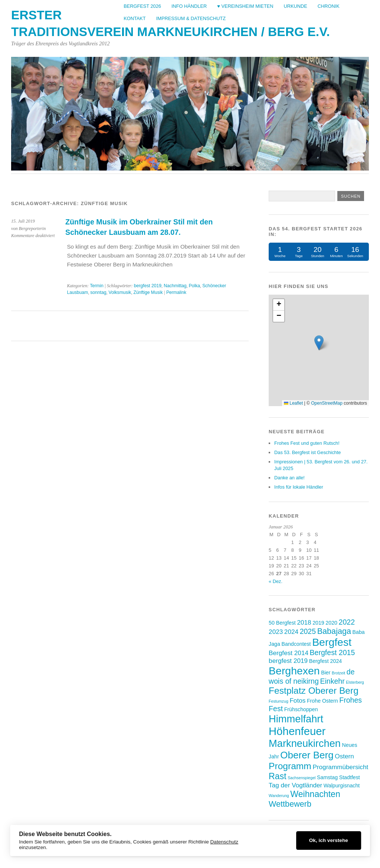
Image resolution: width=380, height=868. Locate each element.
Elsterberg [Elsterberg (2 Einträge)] (355, 682)
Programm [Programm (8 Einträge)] (290, 766)
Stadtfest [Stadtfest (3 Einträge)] (350, 777)
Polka (194, 286)
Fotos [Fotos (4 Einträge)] (297, 700)
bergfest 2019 (148, 286)
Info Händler (189, 6)
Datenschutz (225, 842)
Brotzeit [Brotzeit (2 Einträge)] (338, 673)
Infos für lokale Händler (299, 487)
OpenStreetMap (327, 403)
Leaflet (293, 403)
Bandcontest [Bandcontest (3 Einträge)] (296, 644)
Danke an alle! (289, 478)
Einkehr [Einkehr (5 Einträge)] (332, 681)
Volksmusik (120, 292)
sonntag (98, 292)
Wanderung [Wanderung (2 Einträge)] (279, 796)
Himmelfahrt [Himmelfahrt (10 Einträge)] (296, 719)
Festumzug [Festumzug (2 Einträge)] (279, 701)
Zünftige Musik (148, 292)
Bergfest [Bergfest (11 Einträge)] (332, 642)
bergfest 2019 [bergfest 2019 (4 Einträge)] (288, 661)
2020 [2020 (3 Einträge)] (331, 623)
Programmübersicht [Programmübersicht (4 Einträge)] (340, 767)
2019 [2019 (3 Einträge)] (318, 623)
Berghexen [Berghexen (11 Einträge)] (294, 671)
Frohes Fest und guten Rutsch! (307, 443)
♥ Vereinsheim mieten (245, 6)
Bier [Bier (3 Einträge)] (326, 673)
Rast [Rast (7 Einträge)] (278, 776)
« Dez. (276, 581)
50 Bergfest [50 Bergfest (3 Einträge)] (282, 623)
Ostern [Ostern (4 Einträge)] (344, 756)
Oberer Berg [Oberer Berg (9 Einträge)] (307, 755)
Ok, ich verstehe (329, 840)
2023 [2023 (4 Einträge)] (276, 632)
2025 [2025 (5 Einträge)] (308, 631)
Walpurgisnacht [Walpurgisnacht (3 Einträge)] (342, 786)
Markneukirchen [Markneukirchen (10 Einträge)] (305, 743)
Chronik (329, 6)
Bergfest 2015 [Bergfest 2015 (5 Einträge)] (332, 652)
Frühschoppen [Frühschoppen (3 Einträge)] (301, 709)
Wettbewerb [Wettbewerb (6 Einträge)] (290, 804)
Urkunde (295, 6)
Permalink (176, 292)
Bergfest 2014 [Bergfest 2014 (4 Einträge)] (289, 653)
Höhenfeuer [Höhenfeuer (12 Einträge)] (297, 731)
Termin (96, 286)
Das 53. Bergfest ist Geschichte (307, 452)
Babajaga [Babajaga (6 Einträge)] (334, 631)
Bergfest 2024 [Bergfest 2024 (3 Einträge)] (326, 661)
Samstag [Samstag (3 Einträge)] (327, 777)
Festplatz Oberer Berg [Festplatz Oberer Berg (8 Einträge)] (314, 691)
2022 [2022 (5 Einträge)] (347, 622)
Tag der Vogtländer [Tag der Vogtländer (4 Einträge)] (295, 785)
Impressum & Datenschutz (191, 18)
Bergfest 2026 (142, 6)
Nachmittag (175, 286)
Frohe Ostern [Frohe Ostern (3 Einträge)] (322, 701)
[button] (319, 343)
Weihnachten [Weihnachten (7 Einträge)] (315, 794)
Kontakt (135, 18)
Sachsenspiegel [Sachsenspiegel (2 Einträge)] (302, 778)
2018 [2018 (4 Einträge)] (304, 622)
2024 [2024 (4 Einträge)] (291, 632)
